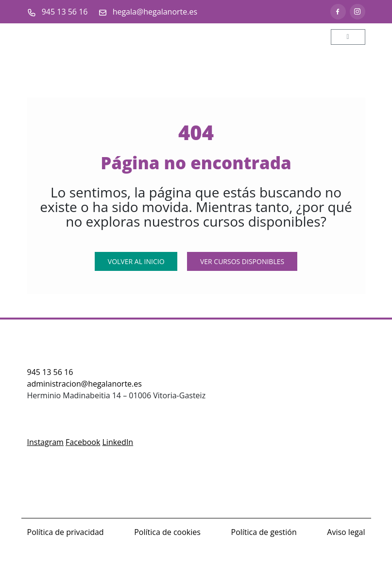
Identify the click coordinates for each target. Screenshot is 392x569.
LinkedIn (118, 442)
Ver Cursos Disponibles (242, 261)
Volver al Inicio (136, 261)
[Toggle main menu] (348, 37)
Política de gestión (264, 532)
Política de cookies (167, 532)
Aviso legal (346, 532)
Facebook (83, 442)
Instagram (45, 442)
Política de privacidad (66, 532)
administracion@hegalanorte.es (85, 384)
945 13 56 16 (50, 372)
